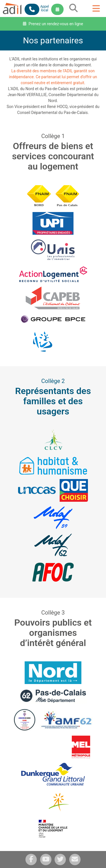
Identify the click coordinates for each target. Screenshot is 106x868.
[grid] (73, 11)
